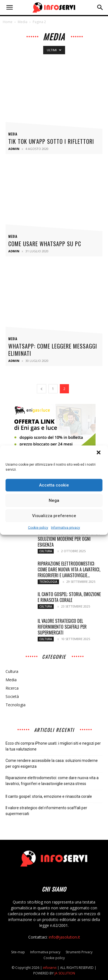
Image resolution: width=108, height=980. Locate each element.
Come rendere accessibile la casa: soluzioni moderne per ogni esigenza (69, 539)
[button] (99, 453)
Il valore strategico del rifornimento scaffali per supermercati (62, 627)
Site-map (18, 952)
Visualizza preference (54, 516)
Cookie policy (38, 527)
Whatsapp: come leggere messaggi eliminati (53, 350)
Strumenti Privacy (79, 952)
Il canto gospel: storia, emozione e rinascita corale (69, 597)
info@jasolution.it (64, 937)
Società (12, 696)
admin (14, 149)
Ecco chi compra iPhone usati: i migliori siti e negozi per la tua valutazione (53, 746)
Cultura (46, 551)
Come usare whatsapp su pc (45, 244)
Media (23, 22)
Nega (54, 500)
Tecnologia (48, 582)
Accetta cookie (54, 485)
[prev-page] (42, 389)
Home (8, 22)
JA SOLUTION (65, 973)
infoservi (50, 968)
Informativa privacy (65, 527)
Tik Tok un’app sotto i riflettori (51, 141)
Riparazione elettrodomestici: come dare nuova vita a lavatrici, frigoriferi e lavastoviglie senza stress (52, 781)
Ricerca (12, 688)
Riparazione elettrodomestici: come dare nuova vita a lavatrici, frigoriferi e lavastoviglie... (69, 569)
